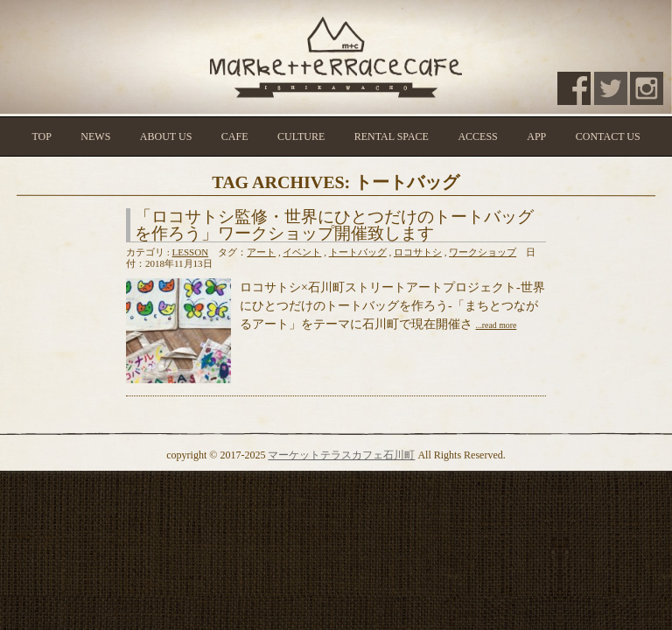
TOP (41, 136)
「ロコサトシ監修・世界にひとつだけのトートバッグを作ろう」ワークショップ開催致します (334, 225)
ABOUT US (166, 136)
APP (536, 136)
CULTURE (301, 136)
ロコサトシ (418, 252)
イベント (302, 252)
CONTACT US (608, 136)
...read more (497, 325)
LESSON (191, 252)
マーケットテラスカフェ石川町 (341, 455)
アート (261, 252)
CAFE (235, 136)
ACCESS (477, 136)
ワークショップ (483, 252)
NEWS (95, 136)
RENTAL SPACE (392, 136)
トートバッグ (358, 252)
